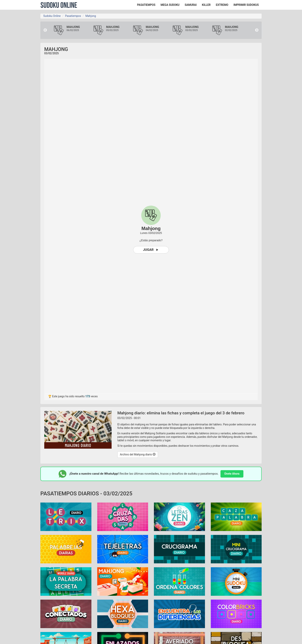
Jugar (151, 250)
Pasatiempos (73, 16)
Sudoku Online (59, 5)
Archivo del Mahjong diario (138, 454)
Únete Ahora (232, 474)
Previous (45, 30)
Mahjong (91, 16)
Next (257, 30)
